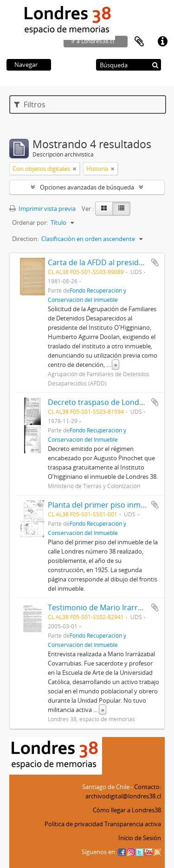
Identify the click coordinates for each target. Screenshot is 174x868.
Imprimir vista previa (42, 209)
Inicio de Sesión (140, 838)
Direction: (25, 239)
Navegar (26, 65)
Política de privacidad (74, 824)
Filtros (30, 104)
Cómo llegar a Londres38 (127, 810)
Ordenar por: (30, 222)
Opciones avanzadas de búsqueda (87, 187)
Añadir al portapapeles (155, 262)
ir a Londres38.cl (93, 41)
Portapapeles (139, 42)
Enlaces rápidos (162, 42)
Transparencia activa (133, 824)
